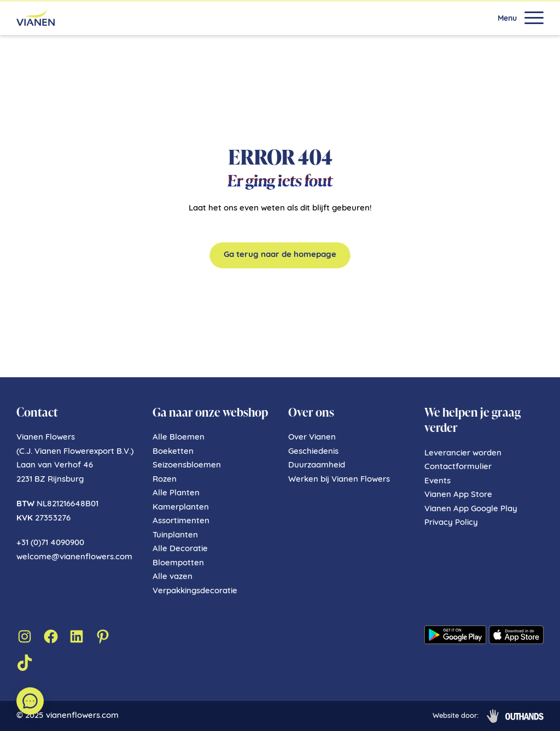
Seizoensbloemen (187, 466)
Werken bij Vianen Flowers (339, 480)
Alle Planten (176, 493)
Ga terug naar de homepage (280, 255)
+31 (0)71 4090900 (50, 543)
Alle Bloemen (179, 438)
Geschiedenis (313, 452)
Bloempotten (178, 563)
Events (437, 481)
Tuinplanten (175, 536)
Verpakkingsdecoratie (195, 591)
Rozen (165, 480)
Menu (507, 19)
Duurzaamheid (317, 466)
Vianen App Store (458, 495)
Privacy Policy (451, 523)
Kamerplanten (181, 508)
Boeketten (173, 452)
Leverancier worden (463, 454)
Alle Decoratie (180, 549)
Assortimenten (181, 521)
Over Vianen (312, 438)
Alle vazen (173, 577)
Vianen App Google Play (471, 509)
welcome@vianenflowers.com (74, 557)
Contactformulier (458, 467)
